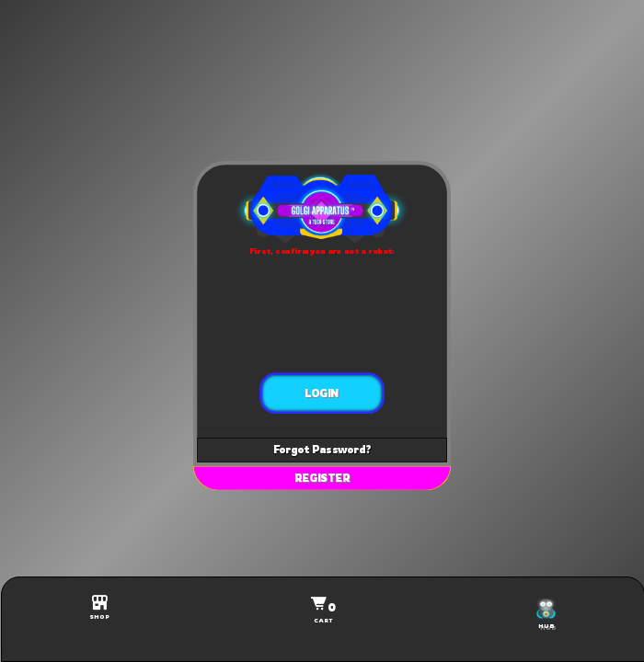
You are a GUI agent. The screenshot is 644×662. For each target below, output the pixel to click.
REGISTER (322, 478)
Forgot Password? (322, 450)
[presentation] (322, 314)
